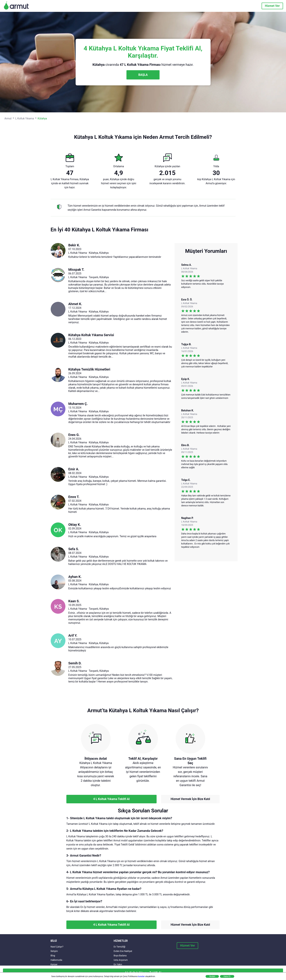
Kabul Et (227, 976)
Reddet (212, 976)
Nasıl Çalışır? (57, 947)
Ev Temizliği (120, 947)
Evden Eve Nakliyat (123, 951)
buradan (141, 976)
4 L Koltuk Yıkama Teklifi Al (111, 799)
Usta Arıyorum (121, 960)
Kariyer (54, 964)
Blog (53, 956)
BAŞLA (143, 75)
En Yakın (118, 964)
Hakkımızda (56, 960)
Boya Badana (120, 956)
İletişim (54, 951)
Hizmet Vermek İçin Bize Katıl (190, 799)
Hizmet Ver (272, 6)
